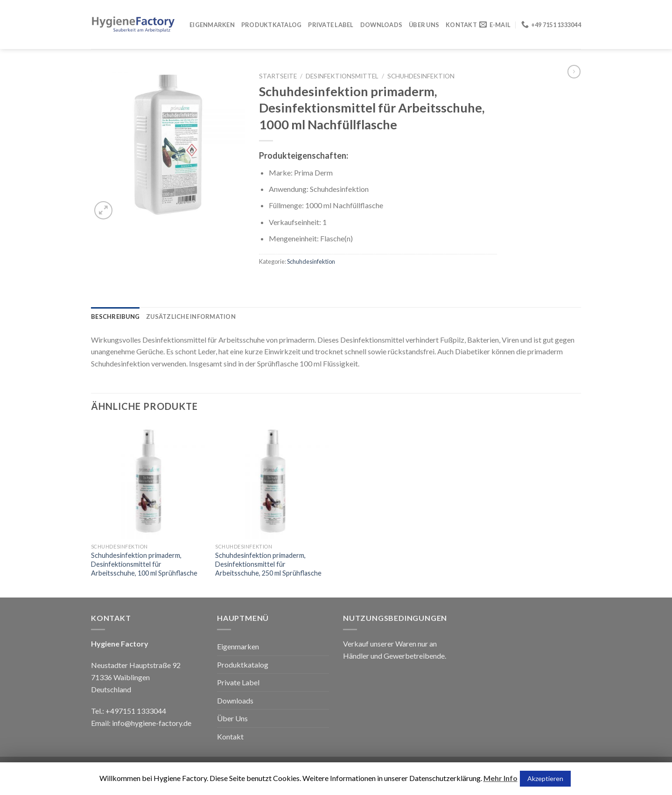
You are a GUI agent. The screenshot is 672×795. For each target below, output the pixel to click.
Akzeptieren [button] (545, 778)
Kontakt (461, 25)
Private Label (331, 25)
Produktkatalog (272, 25)
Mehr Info (500, 778)
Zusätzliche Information (191, 317)
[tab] (115, 317)
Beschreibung (115, 317)
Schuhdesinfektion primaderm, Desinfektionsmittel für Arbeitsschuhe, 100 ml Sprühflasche (144, 564)
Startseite (278, 76)
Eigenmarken (212, 25)
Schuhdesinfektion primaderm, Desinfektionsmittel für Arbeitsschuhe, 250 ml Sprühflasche (268, 564)
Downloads (381, 25)
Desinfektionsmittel (342, 76)
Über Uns (424, 25)
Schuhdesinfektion (421, 76)
